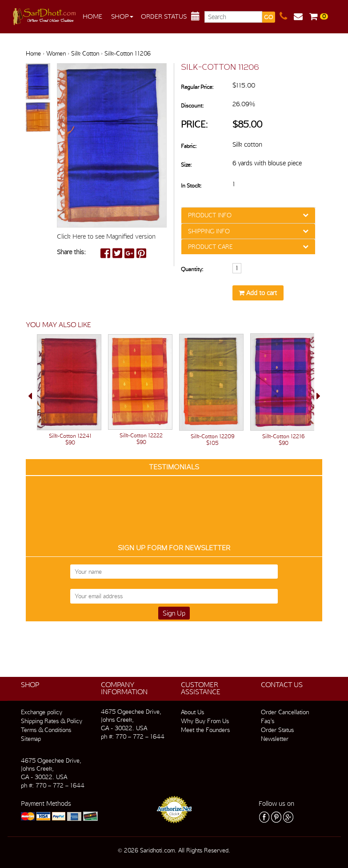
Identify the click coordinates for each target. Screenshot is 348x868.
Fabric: (189, 146)
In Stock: (191, 186)
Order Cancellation (285, 712)
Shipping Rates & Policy (52, 721)
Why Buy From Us (205, 721)
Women (56, 53)
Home (92, 16)
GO (268, 17)
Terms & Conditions (46, 730)
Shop (122, 16)
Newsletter (275, 739)
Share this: (71, 252)
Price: (194, 124)
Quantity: (192, 269)
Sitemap (31, 739)
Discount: (192, 106)
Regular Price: (197, 87)
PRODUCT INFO (210, 215)
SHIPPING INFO (209, 231)
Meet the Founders (205, 730)
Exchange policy (42, 712)
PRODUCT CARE (210, 247)
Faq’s (268, 721)
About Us (192, 712)
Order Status (164, 16)
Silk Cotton (85, 53)
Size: (186, 165)
